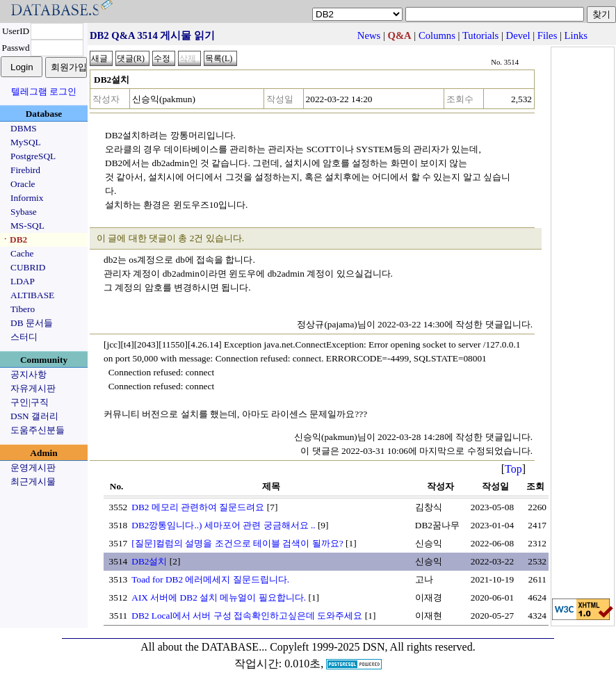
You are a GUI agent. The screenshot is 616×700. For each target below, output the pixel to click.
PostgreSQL (33, 156)
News (369, 35)
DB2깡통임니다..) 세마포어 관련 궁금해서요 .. (223, 525)
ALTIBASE (32, 295)
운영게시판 (33, 467)
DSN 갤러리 (34, 416)
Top (513, 469)
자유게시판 (33, 388)
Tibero (23, 309)
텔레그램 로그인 (44, 91)
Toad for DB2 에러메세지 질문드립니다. (210, 579)
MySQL (26, 142)
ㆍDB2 (14, 239)
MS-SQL (27, 226)
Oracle (23, 184)
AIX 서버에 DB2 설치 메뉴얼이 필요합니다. (219, 597)
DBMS (24, 128)
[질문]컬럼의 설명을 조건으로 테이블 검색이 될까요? (237, 543)
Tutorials (480, 35)
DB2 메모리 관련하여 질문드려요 (198, 507)
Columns (437, 35)
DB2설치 (149, 561)
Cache (22, 253)
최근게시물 (33, 481)
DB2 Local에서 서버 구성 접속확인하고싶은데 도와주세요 (247, 616)
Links (576, 35)
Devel (518, 35)
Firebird (25, 170)
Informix (27, 198)
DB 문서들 (32, 323)
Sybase (24, 212)
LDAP (23, 281)
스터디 (24, 337)
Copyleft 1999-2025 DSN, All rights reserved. (373, 647)
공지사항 (29, 374)
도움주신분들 (38, 430)
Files (548, 35)
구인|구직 (30, 402)
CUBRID (28, 267)
